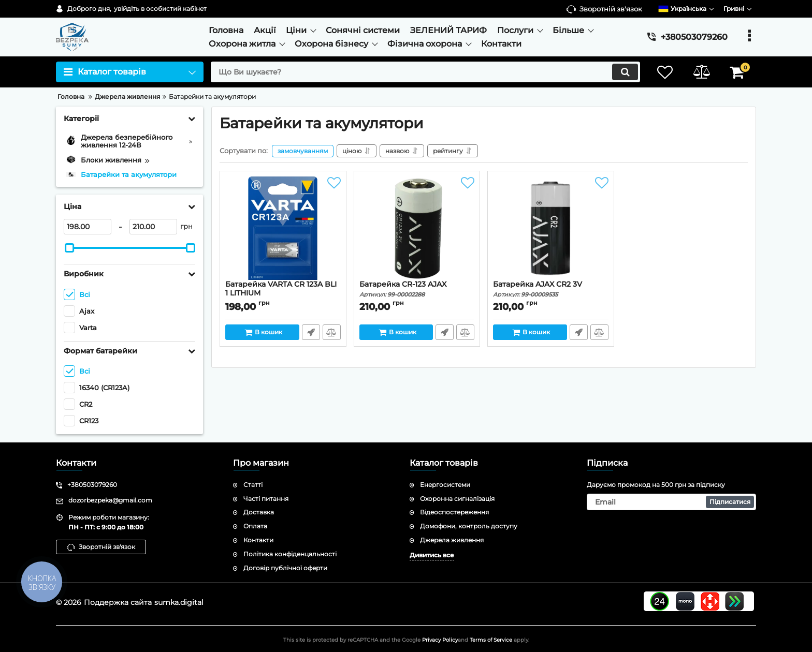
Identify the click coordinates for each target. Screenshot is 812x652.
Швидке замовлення (311, 332)
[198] (88, 227)
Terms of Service (491, 640)
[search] (425, 72)
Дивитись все (432, 555)
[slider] (69, 248)
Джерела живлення (452, 540)
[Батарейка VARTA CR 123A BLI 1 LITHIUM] (283, 228)
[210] (153, 227)
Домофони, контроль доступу (469, 526)
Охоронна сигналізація (457, 499)
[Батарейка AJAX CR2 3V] (551, 228)
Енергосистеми (445, 485)
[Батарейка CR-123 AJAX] (417, 228)
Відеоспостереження (454, 512)
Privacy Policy (440, 640)
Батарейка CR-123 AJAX (417, 289)
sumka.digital (179, 602)
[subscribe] (672, 502)
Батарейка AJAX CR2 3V (551, 289)
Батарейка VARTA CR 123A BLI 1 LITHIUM (283, 293)
